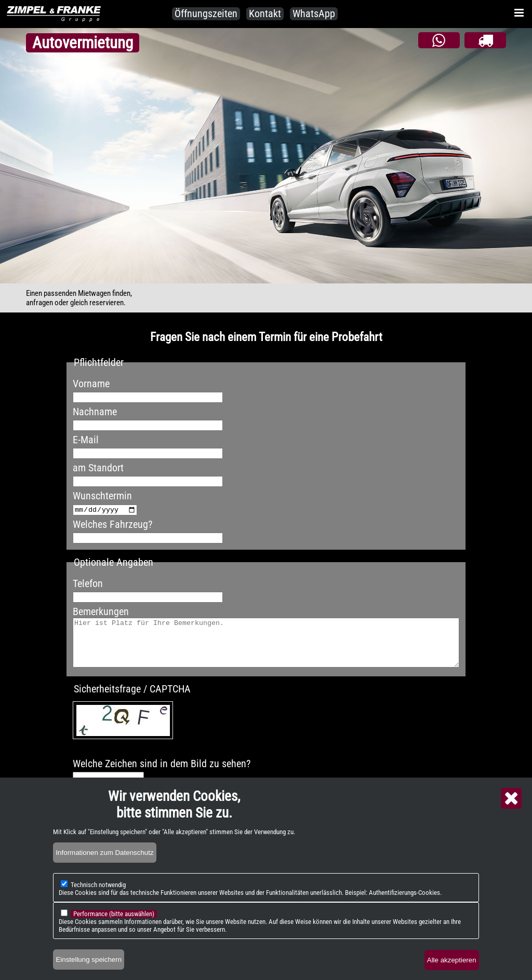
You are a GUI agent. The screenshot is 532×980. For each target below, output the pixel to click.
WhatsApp (314, 13)
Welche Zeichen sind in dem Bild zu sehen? (162, 773)
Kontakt (265, 13)
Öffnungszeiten (206, 13)
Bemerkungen (101, 611)
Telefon (88, 583)
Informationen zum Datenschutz (104, 871)
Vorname (91, 384)
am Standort (98, 468)
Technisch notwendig (98, 903)
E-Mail (86, 440)
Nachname (95, 412)
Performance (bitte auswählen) (114, 932)
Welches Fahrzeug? (112, 524)
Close (511, 816)
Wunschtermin (102, 496)
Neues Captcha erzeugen (144, 757)
